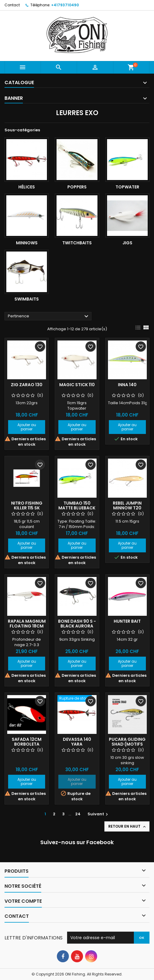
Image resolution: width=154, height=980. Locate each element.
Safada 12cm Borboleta (27, 742)
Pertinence (49, 316)
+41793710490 (65, 5)
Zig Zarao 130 (27, 385)
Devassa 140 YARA (77, 742)
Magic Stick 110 (77, 385)
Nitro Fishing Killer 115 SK (27, 505)
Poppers (77, 187)
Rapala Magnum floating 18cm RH (27, 626)
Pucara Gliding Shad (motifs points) (127, 744)
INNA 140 (127, 385)
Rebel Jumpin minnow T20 (127, 505)
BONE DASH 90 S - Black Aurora (77, 624)
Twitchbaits (77, 243)
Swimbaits (27, 299)
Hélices (27, 187)
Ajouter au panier (27, 427)
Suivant (99, 814)
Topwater (127, 187)
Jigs (127, 243)
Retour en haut (128, 826)
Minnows (27, 243)
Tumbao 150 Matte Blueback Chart (77, 508)
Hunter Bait (127, 621)
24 (78, 814)
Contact (12, 5)
